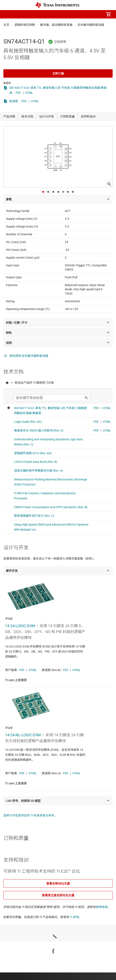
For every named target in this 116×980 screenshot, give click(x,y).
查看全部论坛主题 (58, 883)
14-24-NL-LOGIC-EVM (23, 735)
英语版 (14, 101)
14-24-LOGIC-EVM (20, 626)
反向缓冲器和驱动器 (91, 25)
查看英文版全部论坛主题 (58, 895)
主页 (6, 25)
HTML (29, 93)
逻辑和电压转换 (25, 25)
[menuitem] (73, 14)
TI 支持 (74, 917)
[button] (8, 14)
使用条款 (101, 907)
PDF (18, 93)
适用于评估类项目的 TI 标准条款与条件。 (30, 815)
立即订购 (58, 73)
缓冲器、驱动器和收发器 (56, 25)
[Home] (57, 5)
